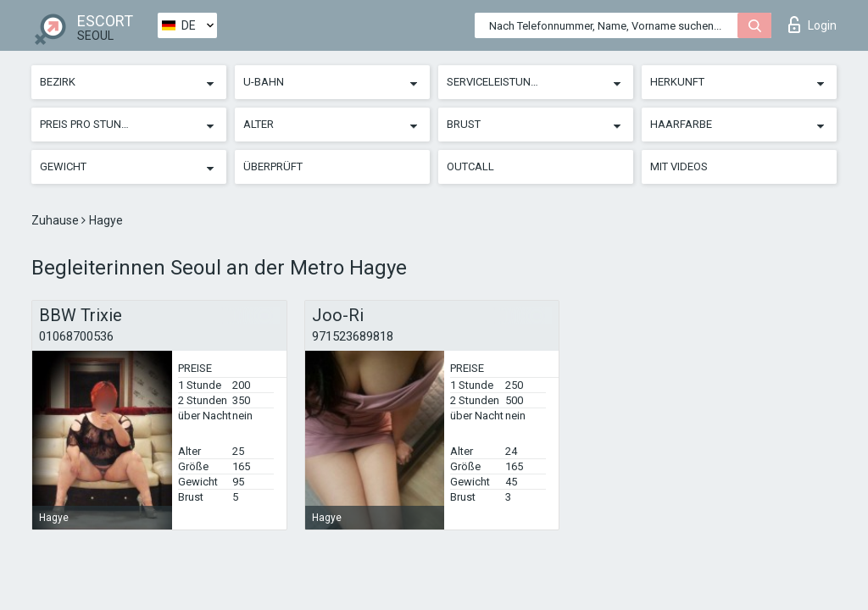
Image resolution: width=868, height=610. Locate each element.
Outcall (470, 166)
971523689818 (353, 336)
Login (812, 25)
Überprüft (273, 166)
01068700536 (76, 336)
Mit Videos (679, 166)
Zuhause (56, 220)
